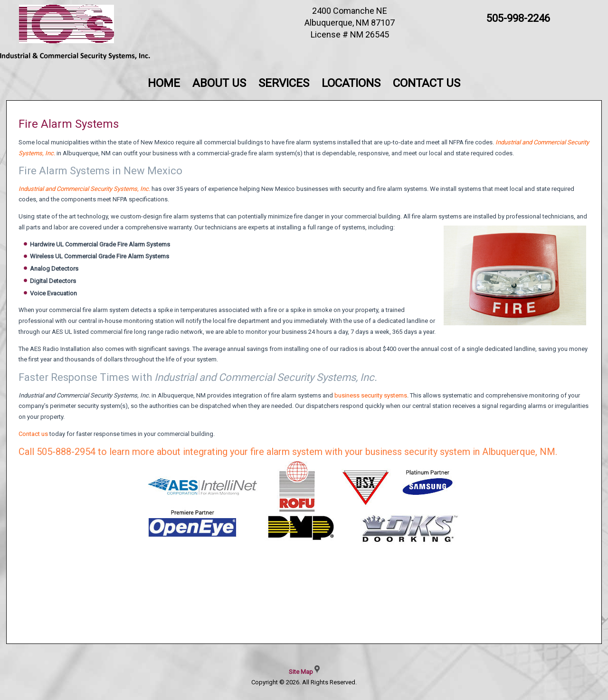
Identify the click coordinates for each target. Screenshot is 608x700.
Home (164, 83)
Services (284, 83)
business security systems (371, 395)
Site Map (301, 672)
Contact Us (427, 83)
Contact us (33, 434)
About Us (219, 83)
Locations (351, 83)
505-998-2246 (518, 18)
